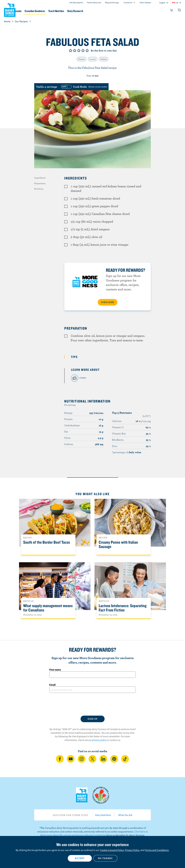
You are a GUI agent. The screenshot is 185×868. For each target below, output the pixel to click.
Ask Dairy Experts (76, 2)
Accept (80, 858)
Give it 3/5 (79, 50)
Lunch (93, 59)
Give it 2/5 (75, 50)
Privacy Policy (132, 850)
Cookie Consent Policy (112, 850)
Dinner (82, 59)
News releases (145, 2)
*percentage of (127, 452)
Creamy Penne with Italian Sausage (118, 544)
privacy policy (99, 740)
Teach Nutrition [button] (80, 11)
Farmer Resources (94, 2)
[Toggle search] (180, 11)
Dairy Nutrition (103, 815)
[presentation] (93, 704)
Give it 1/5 (71, 50)
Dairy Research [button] (102, 11)
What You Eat (125, 815)
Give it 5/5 (87, 50)
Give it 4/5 (83, 50)
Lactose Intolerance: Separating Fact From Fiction (123, 608)
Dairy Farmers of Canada (10, 10)
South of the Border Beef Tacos (47, 542)
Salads (104, 59)
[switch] (84, 87)
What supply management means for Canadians (48, 608)
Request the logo (112, 2)
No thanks (105, 858)
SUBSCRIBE (108, 302)
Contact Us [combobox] (128, 2)
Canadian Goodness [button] (55, 11)
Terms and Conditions (157, 850)
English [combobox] (162, 3)
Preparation (40, 183)
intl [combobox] (177, 3)
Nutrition (39, 189)
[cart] (172, 11)
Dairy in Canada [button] (31, 11)
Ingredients (40, 178)
